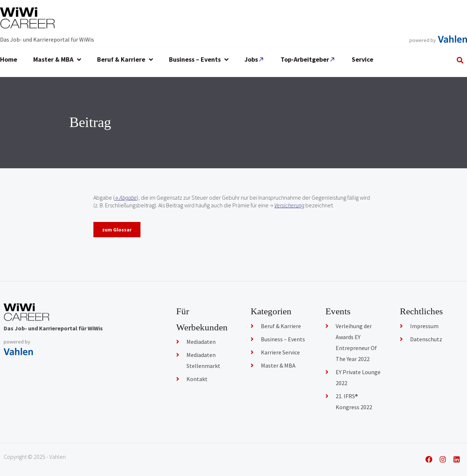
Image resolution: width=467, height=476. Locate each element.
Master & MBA (278, 365)
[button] (460, 60)
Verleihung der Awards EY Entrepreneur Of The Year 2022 (356, 342)
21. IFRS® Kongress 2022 (354, 402)
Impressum (424, 326)
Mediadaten (201, 342)
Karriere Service (280, 352)
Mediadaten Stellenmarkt (203, 360)
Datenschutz (426, 339)
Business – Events (283, 339)
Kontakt (197, 379)
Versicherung (289, 205)
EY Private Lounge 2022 (358, 377)
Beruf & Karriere (281, 326)
